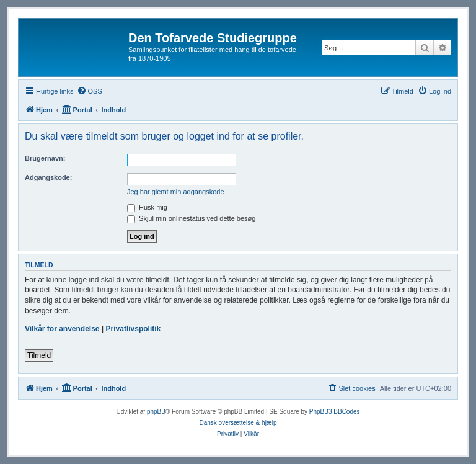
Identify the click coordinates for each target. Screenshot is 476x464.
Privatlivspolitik (134, 329)
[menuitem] (90, 91)
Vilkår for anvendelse (62, 329)
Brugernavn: (45, 158)
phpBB (156, 412)
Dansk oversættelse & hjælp (238, 423)
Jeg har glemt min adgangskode (176, 192)
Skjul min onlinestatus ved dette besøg (191, 218)
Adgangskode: (48, 177)
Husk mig (147, 207)
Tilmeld (39, 355)
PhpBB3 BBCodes (335, 412)
